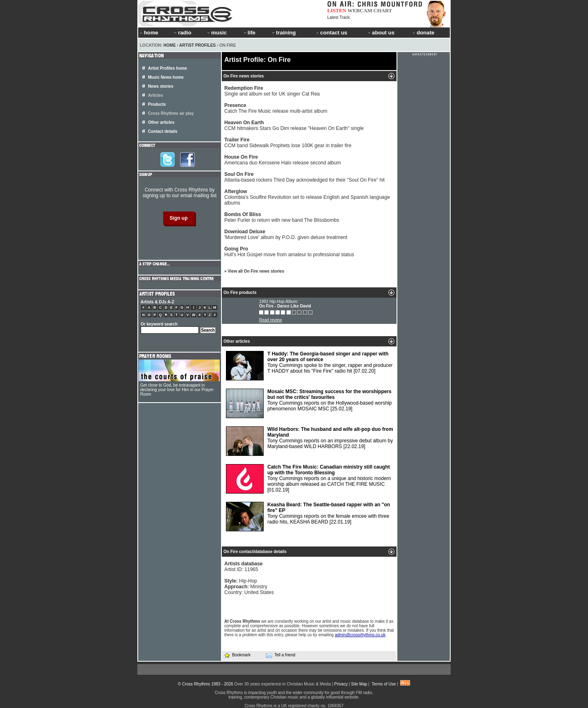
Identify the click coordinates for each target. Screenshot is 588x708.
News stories (161, 86)
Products (157, 104)
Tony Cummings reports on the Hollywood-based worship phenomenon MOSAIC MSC (309, 403)
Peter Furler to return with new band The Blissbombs (282, 217)
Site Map (359, 684)
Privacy (341, 684)
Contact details (163, 131)
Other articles (161, 122)
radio (182, 33)
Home (170, 45)
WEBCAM (360, 10)
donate (424, 33)
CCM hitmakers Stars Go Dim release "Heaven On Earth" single (294, 125)
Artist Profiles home (168, 68)
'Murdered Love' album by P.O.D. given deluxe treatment (286, 234)
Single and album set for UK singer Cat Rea (272, 91)
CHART (383, 10)
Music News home (166, 77)
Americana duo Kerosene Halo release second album (283, 160)
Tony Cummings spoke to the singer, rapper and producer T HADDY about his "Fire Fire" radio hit (309, 366)
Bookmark (237, 655)
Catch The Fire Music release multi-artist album (276, 108)
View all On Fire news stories (256, 271)
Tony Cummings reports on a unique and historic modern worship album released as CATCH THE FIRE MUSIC (309, 479)
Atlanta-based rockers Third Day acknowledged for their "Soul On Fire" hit (304, 177)
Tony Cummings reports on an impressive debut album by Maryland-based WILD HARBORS (310, 441)
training (283, 33)
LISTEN (337, 10)
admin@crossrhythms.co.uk (360, 635)
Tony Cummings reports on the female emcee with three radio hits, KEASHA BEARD (308, 517)
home (149, 33)
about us (381, 33)
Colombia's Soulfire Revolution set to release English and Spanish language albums (307, 197)
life (249, 33)
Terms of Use (384, 684)
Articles (156, 95)
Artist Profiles (197, 45)
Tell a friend (280, 655)
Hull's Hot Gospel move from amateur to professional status (289, 252)
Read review (271, 320)
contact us (332, 33)
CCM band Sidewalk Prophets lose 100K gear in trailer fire (288, 143)
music (217, 33)
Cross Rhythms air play (171, 113)
